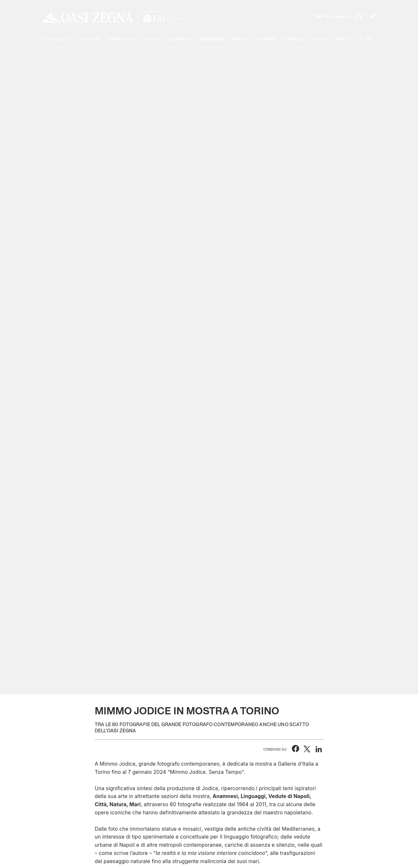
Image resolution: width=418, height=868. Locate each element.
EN (370, 40)
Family (240, 40)
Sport (320, 40)
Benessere (212, 40)
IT (361, 40)
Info (341, 40)
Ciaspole (295, 40)
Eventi (151, 40)
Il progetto (59, 40)
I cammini (266, 40)
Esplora (90, 40)
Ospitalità (121, 40)
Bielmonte (179, 40)
